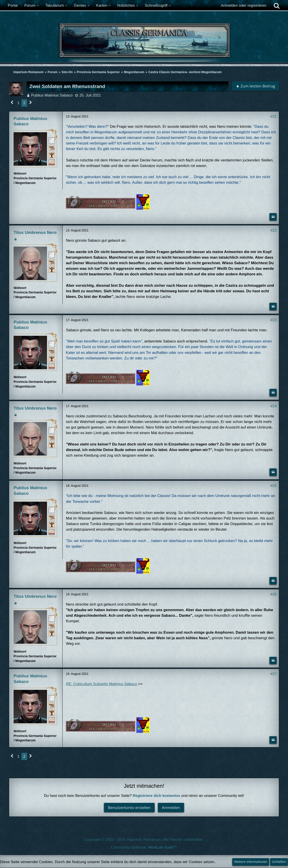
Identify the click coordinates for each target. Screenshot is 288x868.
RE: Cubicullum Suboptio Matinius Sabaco (101, 684)
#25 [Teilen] (274, 486)
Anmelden (171, 807)
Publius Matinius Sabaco (52, 95)
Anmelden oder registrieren (244, 5)
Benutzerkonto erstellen (129, 807)
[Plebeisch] (52, 148)
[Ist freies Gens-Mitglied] (52, 155)
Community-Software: (144, 847)
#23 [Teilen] (274, 320)
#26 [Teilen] (274, 594)
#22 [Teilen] (274, 230)
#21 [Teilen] (274, 116)
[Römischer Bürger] (52, 140)
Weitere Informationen (251, 862)
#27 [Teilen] (274, 674)
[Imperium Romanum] (144, 42)
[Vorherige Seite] (12, 103)
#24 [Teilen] (274, 406)
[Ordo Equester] (52, 162)
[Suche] (277, 6)
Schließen (279, 862)
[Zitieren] (273, 217)
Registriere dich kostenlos (156, 796)
